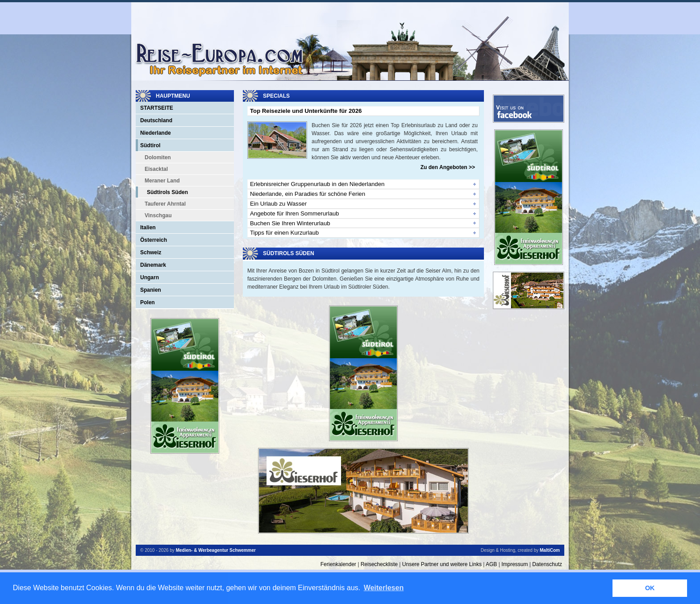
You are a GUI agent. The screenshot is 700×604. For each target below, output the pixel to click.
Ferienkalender (338, 564)
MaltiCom (550, 550)
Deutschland (156, 120)
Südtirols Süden (167, 192)
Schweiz (151, 252)
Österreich (154, 240)
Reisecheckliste (379, 564)
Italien (148, 228)
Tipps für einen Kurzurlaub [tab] (284, 233)
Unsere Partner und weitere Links (442, 564)
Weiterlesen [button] (384, 588)
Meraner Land (162, 181)
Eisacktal (156, 169)
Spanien (151, 290)
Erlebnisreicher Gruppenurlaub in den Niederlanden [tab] (317, 184)
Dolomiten (158, 157)
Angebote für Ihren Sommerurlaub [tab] (294, 213)
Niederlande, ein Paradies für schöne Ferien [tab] (308, 194)
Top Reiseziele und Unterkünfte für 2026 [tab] (306, 111)
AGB (491, 564)
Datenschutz (547, 564)
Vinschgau (158, 215)
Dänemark (153, 265)
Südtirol (150, 145)
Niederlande (156, 133)
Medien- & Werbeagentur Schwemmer (216, 550)
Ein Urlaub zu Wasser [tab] (278, 204)
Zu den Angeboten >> (448, 167)
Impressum (515, 564)
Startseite (157, 108)
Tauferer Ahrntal (165, 204)
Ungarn (150, 277)
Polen (148, 302)
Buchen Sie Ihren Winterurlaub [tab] (290, 223)
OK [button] (650, 588)
